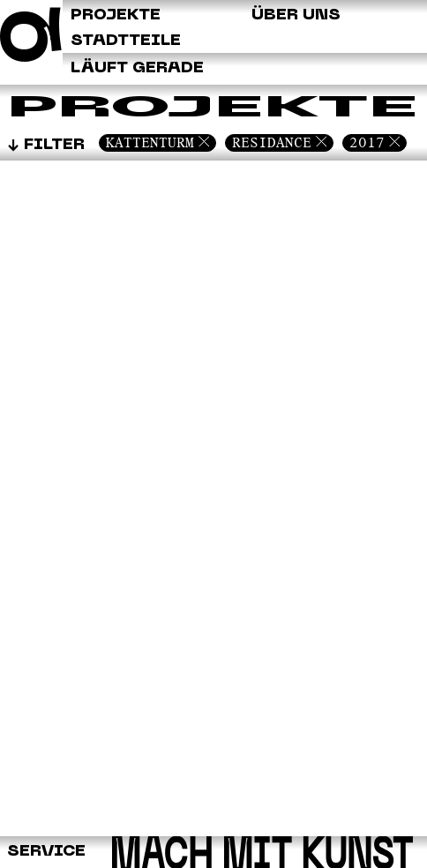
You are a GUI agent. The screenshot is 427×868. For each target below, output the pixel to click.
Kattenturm (150, 142)
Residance (272, 142)
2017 (367, 142)
